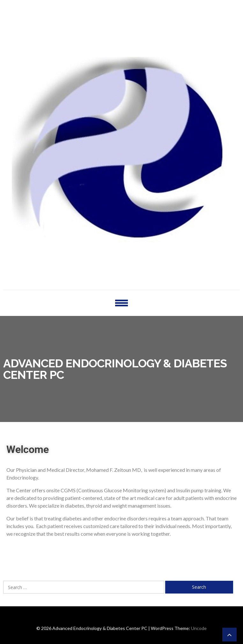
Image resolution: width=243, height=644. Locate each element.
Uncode (199, 628)
